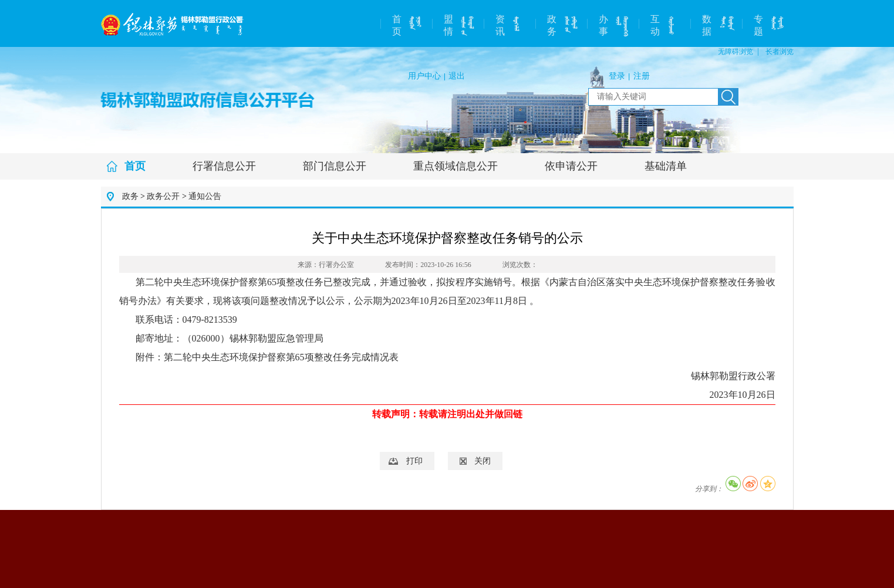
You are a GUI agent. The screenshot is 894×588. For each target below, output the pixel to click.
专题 (758, 25)
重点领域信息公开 (456, 166)
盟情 (448, 25)
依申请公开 (571, 166)
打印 (414, 461)
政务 (552, 25)
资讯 (500, 25)
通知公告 (205, 196)
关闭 (483, 461)
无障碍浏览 (736, 52)
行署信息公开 (224, 166)
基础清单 (666, 166)
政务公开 (163, 196)
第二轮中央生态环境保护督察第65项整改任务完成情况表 (281, 357)
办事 (603, 25)
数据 (707, 25)
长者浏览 (780, 52)
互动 (655, 25)
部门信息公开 (335, 166)
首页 (397, 25)
